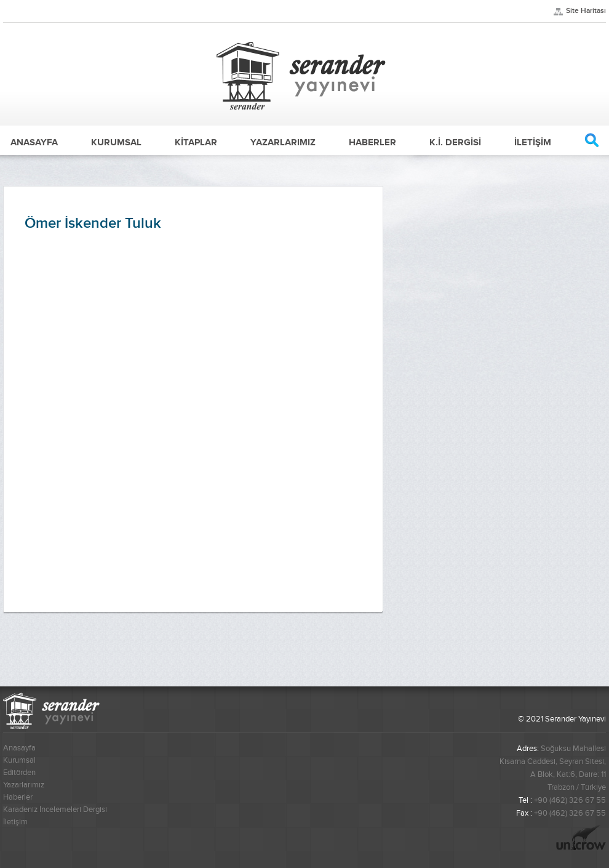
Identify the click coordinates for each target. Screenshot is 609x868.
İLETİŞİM (533, 142)
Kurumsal (19, 760)
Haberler (18, 797)
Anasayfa (19, 748)
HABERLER (372, 142)
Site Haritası (586, 11)
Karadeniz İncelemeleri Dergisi (55, 810)
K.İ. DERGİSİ (455, 142)
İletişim (15, 822)
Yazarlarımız (24, 785)
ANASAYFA (34, 142)
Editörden (19, 773)
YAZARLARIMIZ (283, 142)
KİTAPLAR (196, 142)
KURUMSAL (116, 142)
